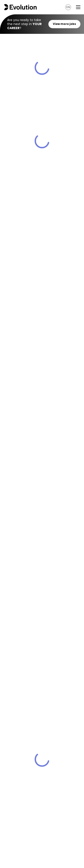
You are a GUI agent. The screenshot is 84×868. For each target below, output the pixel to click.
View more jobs (64, 24)
